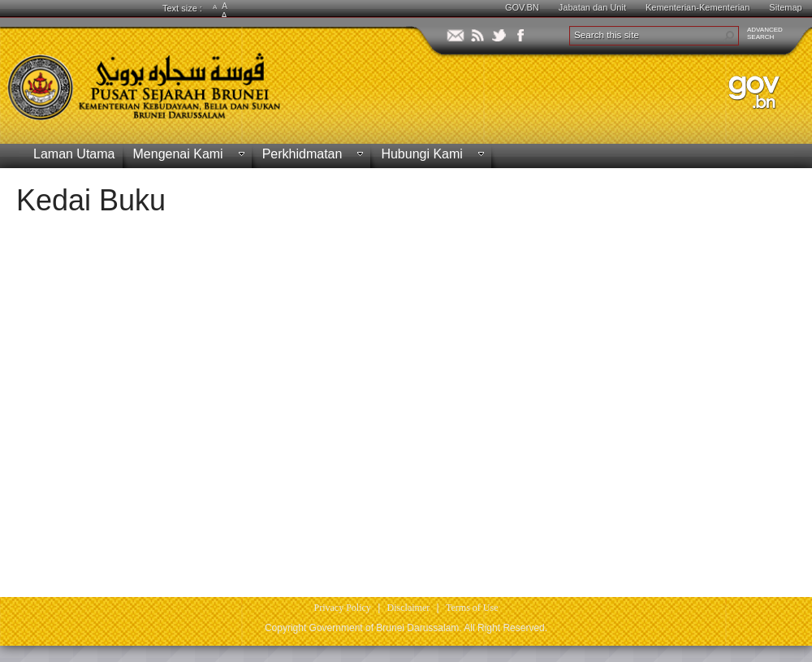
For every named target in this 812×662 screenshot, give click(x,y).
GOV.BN (522, 7)
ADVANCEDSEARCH (765, 33)
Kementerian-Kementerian (698, 7)
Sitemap (785, 7)
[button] (729, 36)
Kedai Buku (91, 200)
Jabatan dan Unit (592, 7)
